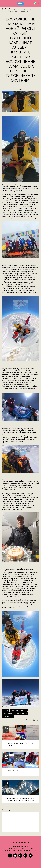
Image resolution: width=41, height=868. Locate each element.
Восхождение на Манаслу (19, 710)
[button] (2, 3)
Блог (10, 8)
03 (6, 784)
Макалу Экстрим (22, 713)
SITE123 (18, 850)
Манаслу (5, 710)
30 (6, 729)
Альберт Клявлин (8, 717)
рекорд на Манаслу (9, 713)
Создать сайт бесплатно (28, 850)
